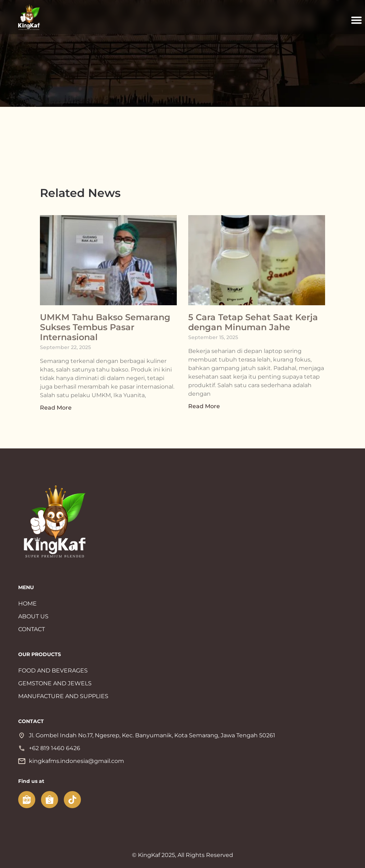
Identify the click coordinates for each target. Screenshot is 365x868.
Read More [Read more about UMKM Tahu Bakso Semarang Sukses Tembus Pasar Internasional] (56, 408)
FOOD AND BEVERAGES (53, 671)
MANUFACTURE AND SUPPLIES (63, 696)
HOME (27, 604)
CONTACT (32, 629)
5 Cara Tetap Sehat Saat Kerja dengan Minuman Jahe (253, 322)
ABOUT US (33, 616)
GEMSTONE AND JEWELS (55, 683)
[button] (356, 20)
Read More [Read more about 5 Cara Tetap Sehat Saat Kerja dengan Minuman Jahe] (204, 406)
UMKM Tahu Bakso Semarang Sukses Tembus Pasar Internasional (105, 327)
